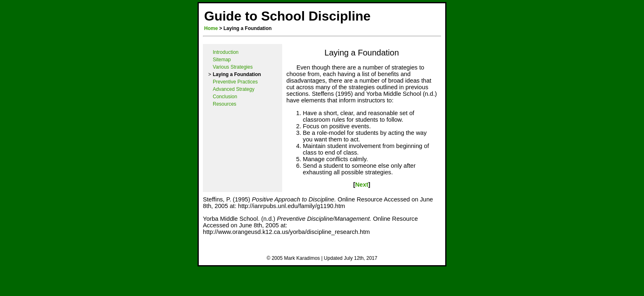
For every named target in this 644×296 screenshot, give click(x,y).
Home (211, 28)
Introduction (226, 52)
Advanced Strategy (233, 89)
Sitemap (222, 60)
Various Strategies (233, 67)
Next (362, 185)
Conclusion (225, 97)
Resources (224, 104)
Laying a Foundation (362, 53)
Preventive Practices (235, 82)
